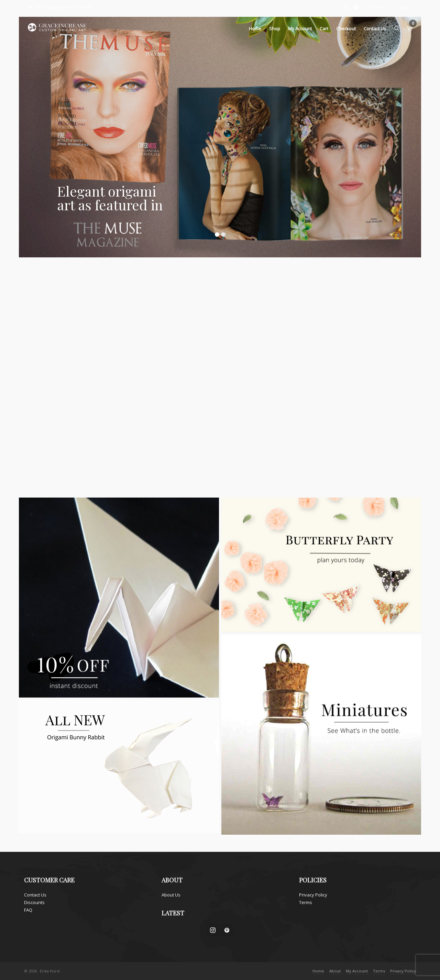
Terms (306, 902)
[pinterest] (357, 7)
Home (318, 971)
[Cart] (379, 7)
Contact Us (35, 895)
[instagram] (348, 7)
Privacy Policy (313, 895)
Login (405, 7)
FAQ (28, 910)
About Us (171, 895)
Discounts (34, 902)
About (335, 971)
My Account (357, 971)
